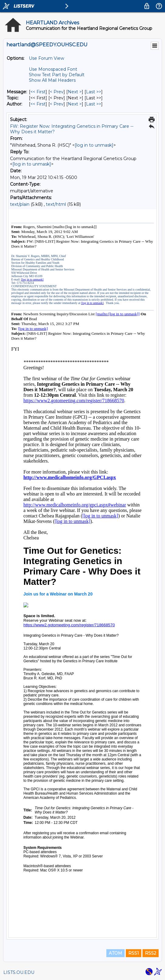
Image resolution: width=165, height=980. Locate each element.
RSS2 (151, 953)
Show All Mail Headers (52, 80)
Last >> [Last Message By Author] (94, 104)
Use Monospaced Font (53, 69)
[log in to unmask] (94, 145)
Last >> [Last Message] (94, 92)
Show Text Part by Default (57, 75)
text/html (56, 204)
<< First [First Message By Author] (38, 104)
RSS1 (134, 953)
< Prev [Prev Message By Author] (57, 104)
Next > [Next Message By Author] (75, 104)
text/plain (20, 204)
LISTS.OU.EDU (19, 972)
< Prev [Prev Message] (57, 92)
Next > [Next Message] (75, 92)
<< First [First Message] (38, 92)
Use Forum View (46, 58)
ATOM (115, 953)
